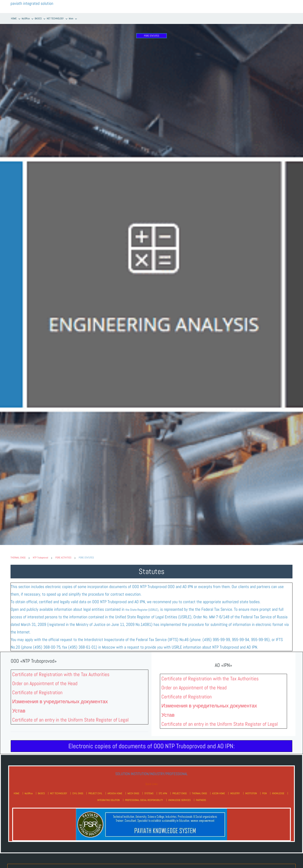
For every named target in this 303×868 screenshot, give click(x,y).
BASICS (41, 793)
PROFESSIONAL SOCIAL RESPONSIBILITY (144, 799)
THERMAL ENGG (18, 557)
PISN (264, 793)
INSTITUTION (251, 793)
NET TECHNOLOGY (59, 793)
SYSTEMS (149, 793)
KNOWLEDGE (278, 793)
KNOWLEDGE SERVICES (179, 799)
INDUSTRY (235, 793)
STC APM (163, 793)
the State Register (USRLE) (142, 609)
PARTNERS (201, 799)
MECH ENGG (133, 793)
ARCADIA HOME (115, 793)
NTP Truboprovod (40, 557)
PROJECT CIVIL (95, 793)
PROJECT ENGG (179, 793)
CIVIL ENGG (78, 793)
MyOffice (29, 793)
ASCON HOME (219, 793)
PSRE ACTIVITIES (63, 557)
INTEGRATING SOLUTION (108, 799)
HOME (17, 793)
